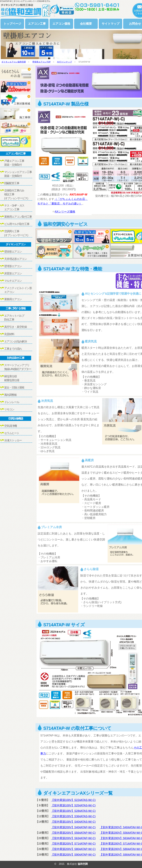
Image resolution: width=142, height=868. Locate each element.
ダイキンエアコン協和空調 (14, 62)
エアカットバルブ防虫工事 (14, 318)
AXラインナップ (65, 62)
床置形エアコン (13, 274)
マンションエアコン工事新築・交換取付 (18, 174)
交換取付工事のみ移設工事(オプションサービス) (16, 194)
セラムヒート (12, 433)
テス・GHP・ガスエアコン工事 (14, 207)
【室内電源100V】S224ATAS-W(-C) (73, 800)
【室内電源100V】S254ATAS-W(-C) (73, 805)
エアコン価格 (61, 24)
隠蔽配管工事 (12, 183)
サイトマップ (111, 24)
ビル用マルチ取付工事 (17, 224)
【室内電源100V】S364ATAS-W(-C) (73, 816)
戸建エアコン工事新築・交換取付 (14, 163)
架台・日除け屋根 (14, 388)
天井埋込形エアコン (15, 259)
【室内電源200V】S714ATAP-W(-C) (73, 844)
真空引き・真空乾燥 (15, 327)
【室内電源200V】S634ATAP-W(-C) (73, 838)
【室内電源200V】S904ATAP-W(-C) (73, 855)
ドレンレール (12, 402)
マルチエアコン (13, 281)
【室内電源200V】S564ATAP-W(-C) (73, 833)
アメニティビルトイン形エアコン (18, 290)
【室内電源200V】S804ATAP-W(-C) (73, 849)
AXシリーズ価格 (65, 212)
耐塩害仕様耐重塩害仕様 (12, 378)
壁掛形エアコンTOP (41, 62)
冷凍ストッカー (13, 440)
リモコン (9, 409)
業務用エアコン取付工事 (18, 217)
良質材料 (9, 334)
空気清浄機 (10, 426)
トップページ (12, 24)
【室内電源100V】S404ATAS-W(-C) (73, 822)
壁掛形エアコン (13, 252)
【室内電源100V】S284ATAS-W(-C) (73, 811)
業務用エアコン (13, 299)
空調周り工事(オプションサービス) (16, 233)
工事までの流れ (13, 349)
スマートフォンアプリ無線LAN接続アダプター (18, 367)
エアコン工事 (37, 24)
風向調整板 (10, 395)
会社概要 (86, 24)
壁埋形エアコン (13, 266)
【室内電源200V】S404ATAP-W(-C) (73, 827)
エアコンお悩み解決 (15, 341)
